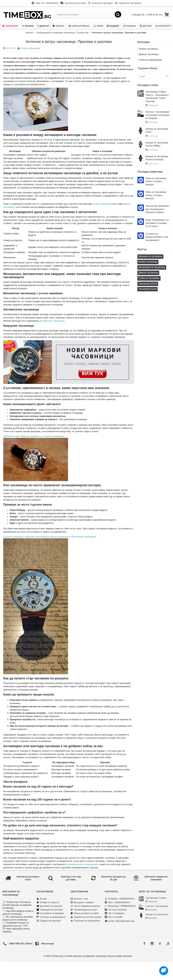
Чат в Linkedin (114, 917)
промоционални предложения (82, 864)
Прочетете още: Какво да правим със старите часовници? (34, 436)
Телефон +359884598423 (120, 899)
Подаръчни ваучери (49, 921)
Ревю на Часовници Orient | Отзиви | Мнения (156, 181)
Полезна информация (151, 60)
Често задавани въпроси (85, 906)
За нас (42, 899)
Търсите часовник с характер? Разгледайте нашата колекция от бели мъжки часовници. (50, 537)
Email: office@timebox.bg (119, 921)
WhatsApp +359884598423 (120, 906)
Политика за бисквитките (85, 921)
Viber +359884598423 (117, 902)
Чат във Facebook (116, 910)
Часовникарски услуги (84, 910)
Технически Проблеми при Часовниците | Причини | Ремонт (157, 209)
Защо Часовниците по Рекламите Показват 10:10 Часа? (157, 223)
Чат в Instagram (115, 913)
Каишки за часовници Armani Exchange (157, 158)
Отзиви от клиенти (48, 902)
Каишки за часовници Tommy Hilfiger (157, 144)
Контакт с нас (79, 899)
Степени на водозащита (51, 917)
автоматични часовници (52, 321)
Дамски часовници (149, 54)
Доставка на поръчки (49, 906)
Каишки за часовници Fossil (157, 130)
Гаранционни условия (50, 910)
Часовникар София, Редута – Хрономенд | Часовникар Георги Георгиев (157, 96)
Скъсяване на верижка (50, 913)
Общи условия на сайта (85, 913)
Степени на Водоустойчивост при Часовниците (157, 237)
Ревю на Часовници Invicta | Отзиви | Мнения (156, 195)
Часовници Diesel (148, 284)
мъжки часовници (102, 204)
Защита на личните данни (86, 917)
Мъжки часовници (148, 49)
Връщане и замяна (82, 902)
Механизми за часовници (152, 267)
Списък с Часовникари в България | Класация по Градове (157, 115)
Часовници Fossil (147, 289)
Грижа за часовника (149, 278)
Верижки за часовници (150, 256)
